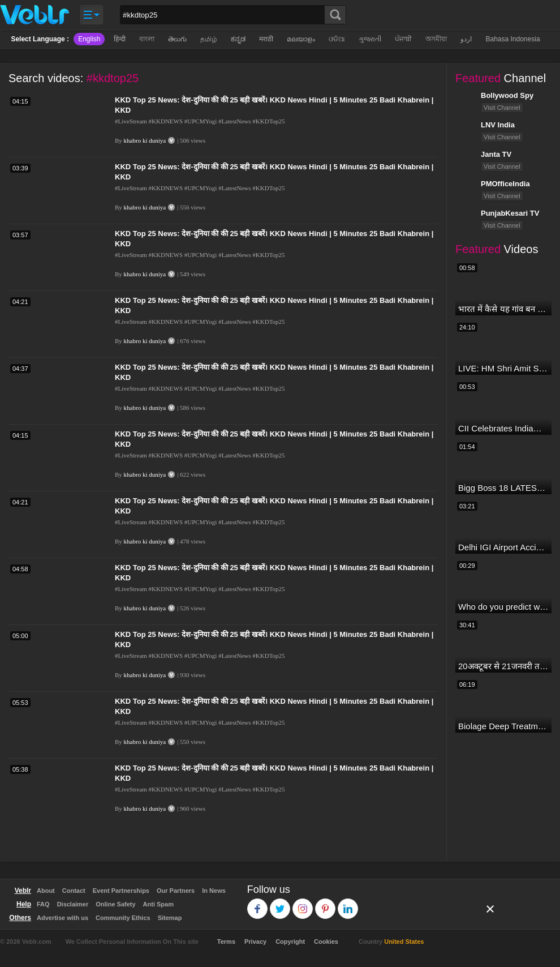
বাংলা (147, 39)
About (46, 891)
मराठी (266, 39)
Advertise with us (63, 918)
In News (214, 891)
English (89, 39)
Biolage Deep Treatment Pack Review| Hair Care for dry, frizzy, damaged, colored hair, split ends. (503, 726)
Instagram (303, 903)
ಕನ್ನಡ (238, 39)
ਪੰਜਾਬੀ (403, 39)
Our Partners (176, 891)
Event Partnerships (121, 891)
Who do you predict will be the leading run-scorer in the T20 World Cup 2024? (503, 607)
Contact (74, 891)
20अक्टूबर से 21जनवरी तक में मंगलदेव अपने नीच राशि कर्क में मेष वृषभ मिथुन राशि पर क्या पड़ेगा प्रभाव (503, 666)
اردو (466, 39)
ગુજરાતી (370, 39)
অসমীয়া (436, 39)
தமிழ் (209, 39)
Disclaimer (73, 904)
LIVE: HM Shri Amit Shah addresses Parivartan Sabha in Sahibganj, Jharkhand (503, 368)
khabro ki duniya (145, 140)
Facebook (258, 903)
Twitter (280, 903)
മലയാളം (301, 39)
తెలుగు (177, 39)
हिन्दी (120, 39)
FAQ (43, 904)
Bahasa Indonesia (512, 39)
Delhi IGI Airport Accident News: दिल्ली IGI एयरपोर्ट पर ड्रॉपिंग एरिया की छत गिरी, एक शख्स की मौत (503, 547)
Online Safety (115, 904)
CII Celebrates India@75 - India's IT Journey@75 (503, 428)
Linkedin (348, 903)
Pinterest (326, 903)
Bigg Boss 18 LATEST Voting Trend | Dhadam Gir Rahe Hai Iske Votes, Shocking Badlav (503, 488)
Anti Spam (158, 904)
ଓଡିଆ (337, 39)
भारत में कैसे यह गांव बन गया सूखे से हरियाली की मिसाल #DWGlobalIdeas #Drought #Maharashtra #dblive (503, 309)
